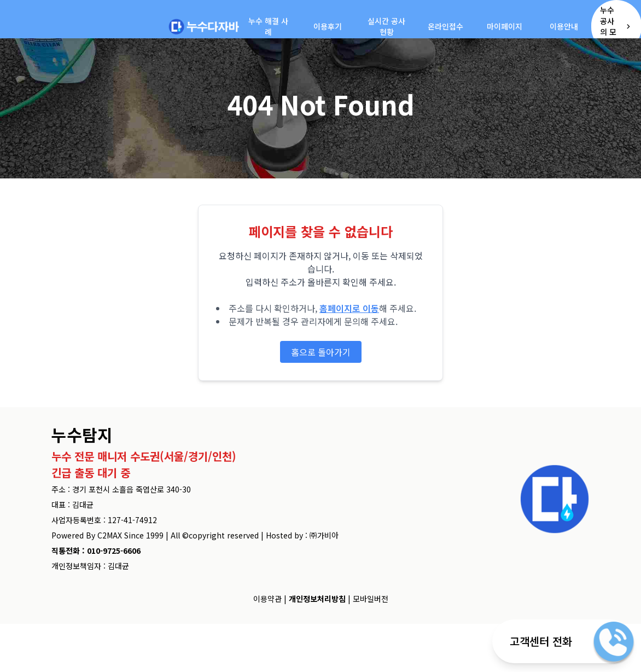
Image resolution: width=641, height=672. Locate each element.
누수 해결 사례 (268, 26)
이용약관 (267, 599)
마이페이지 (505, 26)
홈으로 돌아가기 (321, 352)
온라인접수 (445, 26)
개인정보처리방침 (317, 599)
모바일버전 (371, 599)
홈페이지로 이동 (349, 308)
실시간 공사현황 (386, 26)
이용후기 (328, 26)
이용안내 (564, 26)
